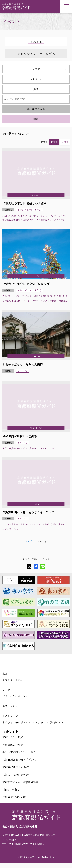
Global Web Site (12, 790)
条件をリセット (36, 109)
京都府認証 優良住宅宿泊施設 (19, 760)
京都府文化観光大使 (14, 797)
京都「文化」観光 (13, 737)
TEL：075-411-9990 (13, 844)
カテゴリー (36, 79)
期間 (36, 89)
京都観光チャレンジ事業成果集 (20, 782)
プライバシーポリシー (15, 696)
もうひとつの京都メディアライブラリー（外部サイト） (34, 722)
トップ (29, 541)
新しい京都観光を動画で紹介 (19, 752)
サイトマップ (10, 716)
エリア (36, 69)
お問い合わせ (10, 706)
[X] (29, 566)
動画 (5, 674)
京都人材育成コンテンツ (16, 775)
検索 (36, 119)
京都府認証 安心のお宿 (16, 767)
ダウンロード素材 (13, 680)
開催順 (54, 142)
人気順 (65, 142)
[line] (43, 566)
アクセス (8, 690)
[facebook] (36, 566)
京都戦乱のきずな (13, 745)
